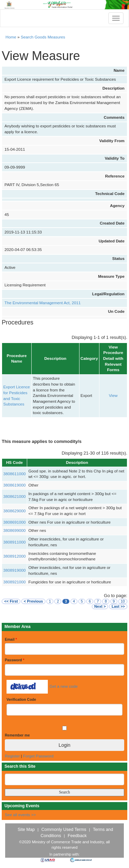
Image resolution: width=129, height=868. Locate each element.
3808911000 (15, 542)
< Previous (33, 601)
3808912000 (15, 556)
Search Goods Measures (43, 37)
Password (15, 660)
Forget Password (38, 756)
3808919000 (15, 570)
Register (12, 756)
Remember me (17, 735)
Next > (100, 606)
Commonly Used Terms (64, 830)
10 (123, 601)
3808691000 (15, 522)
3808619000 (15, 485)
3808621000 (15, 496)
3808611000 (15, 474)
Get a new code (64, 686)
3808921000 (15, 582)
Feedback (77, 836)
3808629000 (15, 511)
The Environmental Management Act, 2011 (43, 303)
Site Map (26, 830)
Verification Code (21, 699)
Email (11, 639)
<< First (11, 601)
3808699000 (15, 530)
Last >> (118, 606)
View (113, 395)
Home (11, 37)
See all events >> (20, 815)
